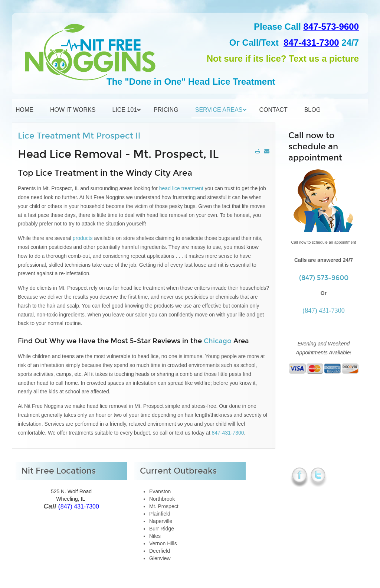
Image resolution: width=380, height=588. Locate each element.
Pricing (166, 110)
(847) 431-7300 (324, 311)
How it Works (73, 110)
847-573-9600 (331, 27)
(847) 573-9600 (324, 278)
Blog (312, 110)
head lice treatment (181, 188)
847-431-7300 (311, 43)
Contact (273, 110)
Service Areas (219, 110)
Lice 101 (125, 110)
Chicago (218, 341)
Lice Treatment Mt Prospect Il (79, 136)
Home (24, 110)
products (83, 238)
